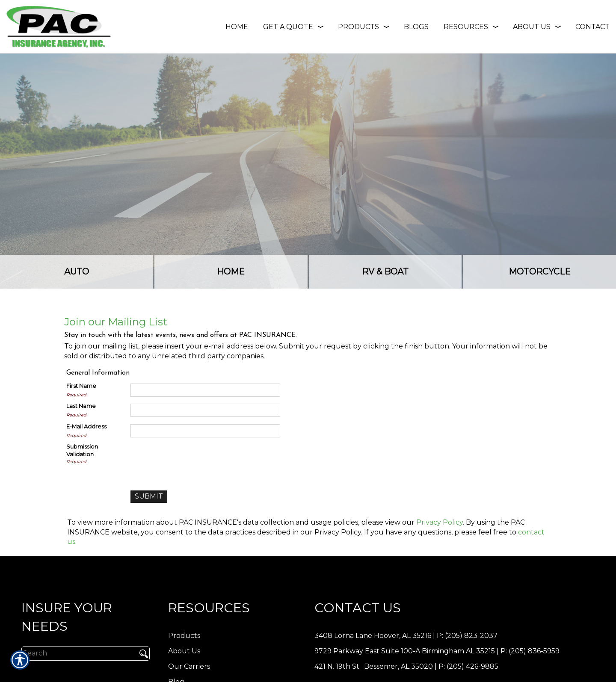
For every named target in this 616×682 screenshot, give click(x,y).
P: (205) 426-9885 (468, 666)
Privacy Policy (440, 522)
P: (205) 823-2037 (467, 636)
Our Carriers (189, 666)
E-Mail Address (86, 427)
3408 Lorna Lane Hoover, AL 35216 (373, 636)
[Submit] (149, 497)
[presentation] (195, 460)
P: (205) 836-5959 (530, 651)
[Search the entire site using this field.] (76, 653)
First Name (81, 386)
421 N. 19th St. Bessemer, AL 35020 (374, 666)
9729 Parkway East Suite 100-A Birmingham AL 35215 (405, 651)
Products (184, 636)
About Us (184, 651)
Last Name (81, 406)
